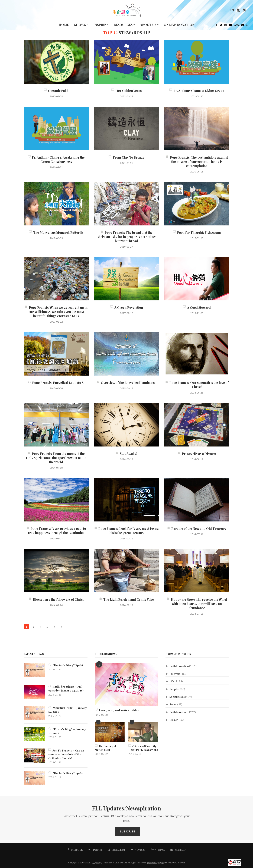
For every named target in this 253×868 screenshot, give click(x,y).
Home (64, 25)
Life (172, 681)
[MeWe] (237, 26)
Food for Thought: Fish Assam (197, 232)
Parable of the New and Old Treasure (197, 529)
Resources (123, 25)
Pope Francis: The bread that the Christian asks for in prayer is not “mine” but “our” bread (126, 237)
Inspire (100, 25)
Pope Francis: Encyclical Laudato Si (56, 383)
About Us (148, 25)
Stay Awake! (126, 454)
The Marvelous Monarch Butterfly (56, 232)
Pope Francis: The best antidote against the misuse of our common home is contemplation (197, 162)
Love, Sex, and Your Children (118, 710)
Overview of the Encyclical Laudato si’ (126, 383)
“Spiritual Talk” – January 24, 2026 (68, 710)
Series (173, 704)
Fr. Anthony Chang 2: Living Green (197, 91)
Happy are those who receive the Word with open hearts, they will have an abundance (197, 604)
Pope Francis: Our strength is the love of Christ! (197, 385)
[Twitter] (221, 26)
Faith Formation (179, 666)
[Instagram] (226, 26)
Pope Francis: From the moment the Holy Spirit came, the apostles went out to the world (56, 458)
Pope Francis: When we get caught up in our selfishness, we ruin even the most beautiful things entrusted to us (56, 312)
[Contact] (178, 850)
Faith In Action (178, 712)
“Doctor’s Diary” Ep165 (66, 773)
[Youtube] (230, 26)
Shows (80, 25)
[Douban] (243, 26)
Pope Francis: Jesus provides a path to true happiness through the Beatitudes (56, 531)
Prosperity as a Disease (197, 454)
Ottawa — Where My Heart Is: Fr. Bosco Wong (143, 748)
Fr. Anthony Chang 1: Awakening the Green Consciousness (56, 159)
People (174, 689)
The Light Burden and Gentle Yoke (126, 599)
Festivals (175, 674)
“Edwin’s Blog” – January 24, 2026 (67, 731)
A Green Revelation (126, 307)
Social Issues (177, 697)
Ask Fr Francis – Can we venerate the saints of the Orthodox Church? (67, 754)
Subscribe (127, 832)
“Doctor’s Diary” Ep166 (66, 665)
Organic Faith (56, 91)
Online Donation (179, 25)
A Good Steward (197, 307)
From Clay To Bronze (126, 157)
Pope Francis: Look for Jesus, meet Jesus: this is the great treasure (126, 531)
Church (174, 720)
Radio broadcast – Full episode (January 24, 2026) (66, 688)
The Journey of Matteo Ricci (105, 748)
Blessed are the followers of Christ (56, 599)
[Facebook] (217, 26)
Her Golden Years (126, 91)
